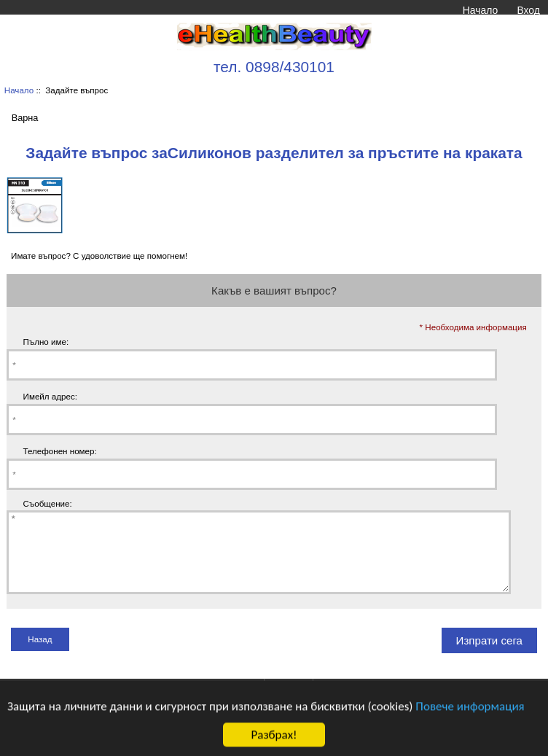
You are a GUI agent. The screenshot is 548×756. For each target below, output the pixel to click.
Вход (528, 10)
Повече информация (470, 714)
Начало (480, 10)
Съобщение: (48, 503)
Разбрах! (274, 743)
